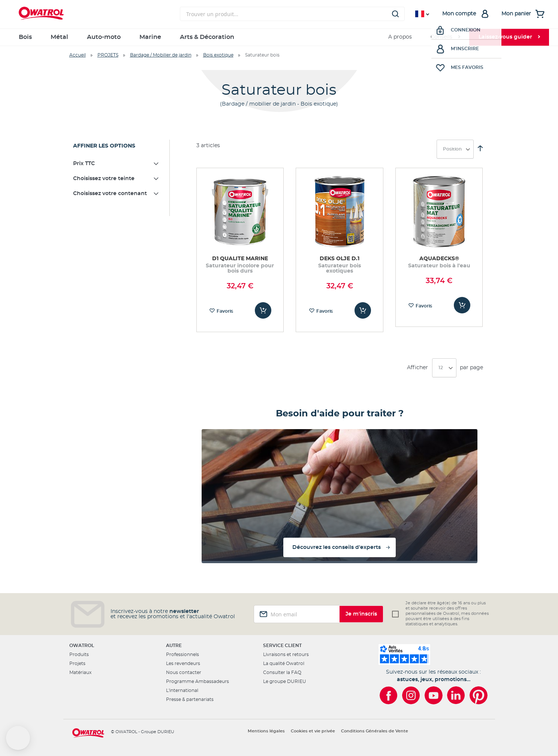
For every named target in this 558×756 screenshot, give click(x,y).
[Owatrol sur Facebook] (389, 695)
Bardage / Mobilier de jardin (161, 55)
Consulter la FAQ (282, 672)
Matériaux (80, 672)
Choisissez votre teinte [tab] (104, 179)
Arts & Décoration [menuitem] (207, 37)
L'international (182, 690)
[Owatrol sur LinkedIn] (456, 695)
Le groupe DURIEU (285, 681)
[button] (18, 738)
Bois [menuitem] (25, 37)
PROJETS (108, 55)
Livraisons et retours (286, 655)
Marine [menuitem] (150, 37)
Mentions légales (266, 731)
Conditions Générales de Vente (375, 731)
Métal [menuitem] (59, 37)
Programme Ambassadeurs (197, 681)
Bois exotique (218, 55)
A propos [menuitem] (400, 37)
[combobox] (292, 14)
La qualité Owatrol (284, 664)
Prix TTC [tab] (84, 164)
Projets (77, 664)
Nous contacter (184, 672)
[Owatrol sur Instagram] (411, 695)
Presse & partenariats (190, 699)
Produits (79, 655)
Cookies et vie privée (313, 731)
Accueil (78, 55)
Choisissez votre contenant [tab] (110, 194)
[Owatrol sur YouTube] (434, 695)
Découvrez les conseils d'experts (337, 547)
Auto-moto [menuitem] (104, 37)
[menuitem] (445, 37)
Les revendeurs (183, 664)
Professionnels (183, 655)
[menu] (279, 37)
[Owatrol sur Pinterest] (479, 695)
